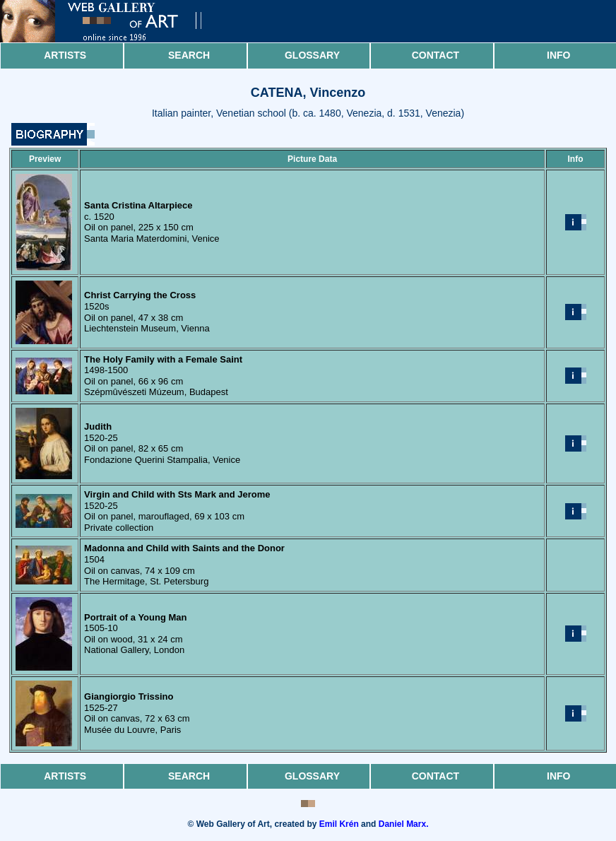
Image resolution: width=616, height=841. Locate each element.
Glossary (312, 55)
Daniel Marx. (404, 824)
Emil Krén (339, 824)
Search (189, 55)
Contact (436, 55)
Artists (65, 55)
